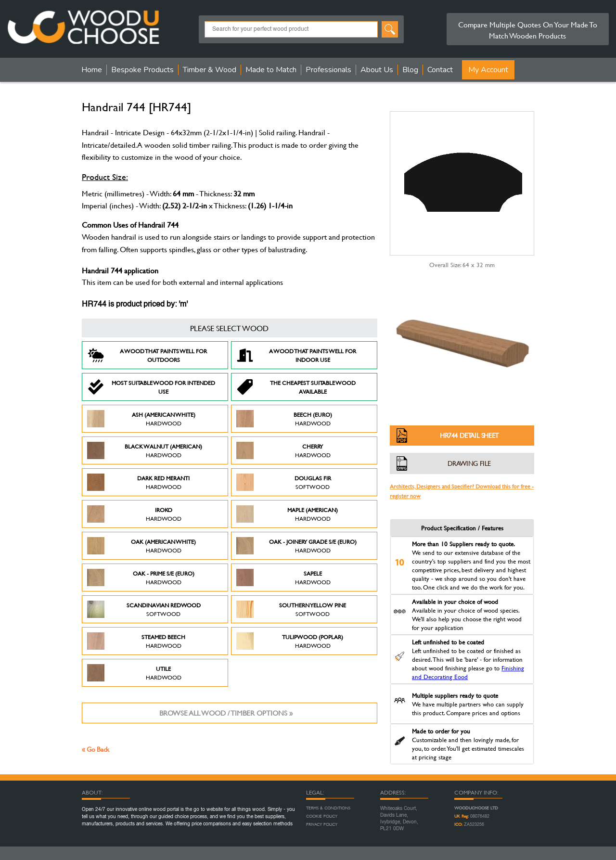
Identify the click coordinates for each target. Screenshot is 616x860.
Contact (440, 70)
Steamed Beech (136, 641)
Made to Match (271, 70)
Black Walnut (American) (145, 450)
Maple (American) (287, 514)
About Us (377, 70)
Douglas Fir (284, 482)
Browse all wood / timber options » (226, 713)
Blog (410, 70)
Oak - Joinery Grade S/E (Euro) (296, 546)
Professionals (328, 70)
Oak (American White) (141, 546)
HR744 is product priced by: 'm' (135, 305)
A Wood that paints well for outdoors (147, 355)
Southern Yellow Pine (291, 609)
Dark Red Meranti (138, 482)
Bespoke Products (142, 70)
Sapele (283, 578)
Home (92, 70)
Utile (134, 673)
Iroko (134, 514)
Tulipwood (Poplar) (290, 641)
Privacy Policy (322, 824)
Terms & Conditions (328, 808)
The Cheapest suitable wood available (296, 387)
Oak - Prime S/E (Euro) (141, 578)
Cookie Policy (322, 816)
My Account (488, 70)
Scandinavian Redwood (144, 609)
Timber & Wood (210, 70)
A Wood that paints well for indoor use (296, 355)
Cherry (283, 450)
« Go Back (96, 749)
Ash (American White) (141, 419)
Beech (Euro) (284, 419)
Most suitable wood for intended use (151, 387)
